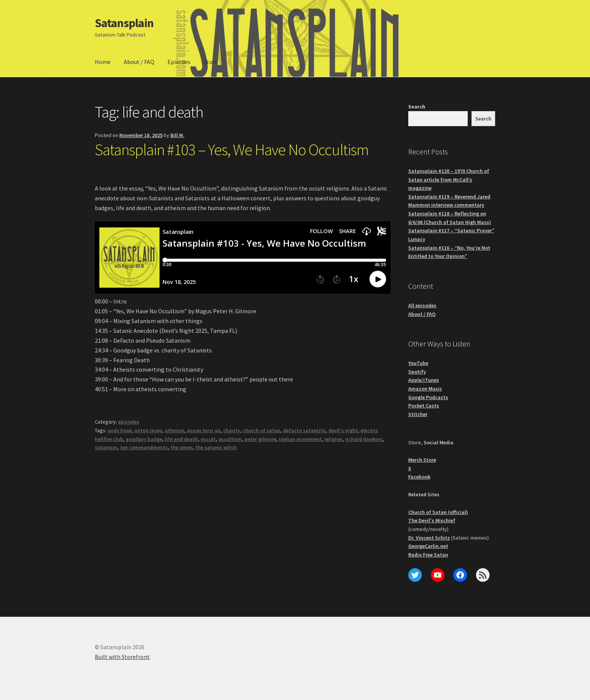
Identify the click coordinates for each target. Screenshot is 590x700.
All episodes (422, 305)
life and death (181, 439)
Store (211, 62)
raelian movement (300, 439)
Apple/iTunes (424, 380)
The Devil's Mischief (432, 520)
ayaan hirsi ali (204, 430)
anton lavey (148, 430)
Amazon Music (425, 389)
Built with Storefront (122, 657)
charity (232, 430)
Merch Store (422, 460)
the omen (182, 447)
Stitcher (418, 414)
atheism (175, 430)
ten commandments (144, 447)
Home (103, 62)
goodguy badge (144, 439)
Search (417, 107)
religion (333, 439)
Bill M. (177, 135)
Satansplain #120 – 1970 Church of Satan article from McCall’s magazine (449, 179)
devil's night (343, 430)
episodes (129, 422)
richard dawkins (364, 439)
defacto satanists (304, 430)
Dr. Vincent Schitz (429, 538)
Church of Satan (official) (438, 512)
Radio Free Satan (428, 555)
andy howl (120, 430)
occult (208, 439)
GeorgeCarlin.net (428, 546)
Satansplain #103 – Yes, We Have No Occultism (232, 149)
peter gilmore (260, 439)
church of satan (262, 430)
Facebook (419, 477)
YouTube (418, 363)
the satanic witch (216, 447)
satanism (106, 447)
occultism (230, 439)
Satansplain (124, 23)
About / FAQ (139, 62)
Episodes (179, 62)
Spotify (417, 372)
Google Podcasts (428, 397)
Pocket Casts (424, 406)
